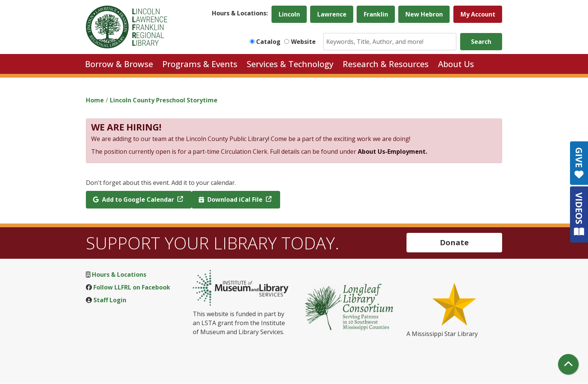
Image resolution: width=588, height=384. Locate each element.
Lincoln (289, 14)
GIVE (579, 163)
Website (303, 42)
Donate (454, 242)
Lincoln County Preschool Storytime (164, 100)
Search (481, 42)
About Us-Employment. (392, 151)
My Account (478, 14)
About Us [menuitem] (456, 64)
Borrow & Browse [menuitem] (119, 64)
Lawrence (332, 14)
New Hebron (424, 14)
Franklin (376, 14)
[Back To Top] (568, 364)
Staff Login (110, 300)
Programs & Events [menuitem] (200, 64)
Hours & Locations (119, 274)
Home (95, 100)
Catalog (268, 42)
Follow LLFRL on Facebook (132, 287)
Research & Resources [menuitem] (386, 64)
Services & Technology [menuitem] (290, 64)
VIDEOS (579, 214)
